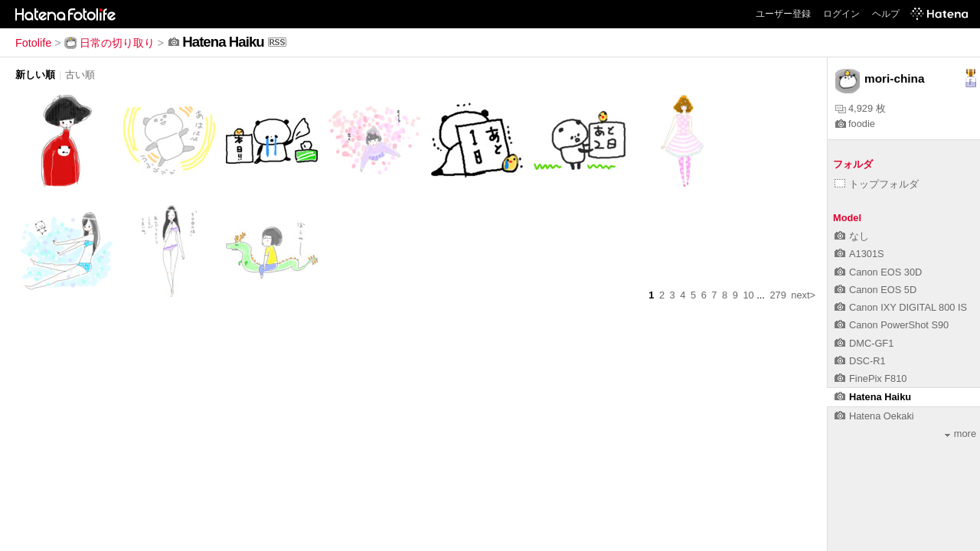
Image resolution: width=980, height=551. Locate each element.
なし (852, 236)
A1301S (859, 254)
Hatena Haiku (873, 397)
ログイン (841, 14)
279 (777, 295)
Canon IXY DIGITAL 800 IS (901, 307)
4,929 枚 (861, 108)
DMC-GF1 (864, 343)
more (960, 434)
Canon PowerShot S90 (892, 325)
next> (803, 295)
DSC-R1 (860, 361)
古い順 (80, 75)
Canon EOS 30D (878, 272)
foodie (855, 124)
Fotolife (33, 43)
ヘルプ (886, 14)
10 (748, 295)
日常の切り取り (109, 43)
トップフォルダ (877, 184)
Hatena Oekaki (874, 416)
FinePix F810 (871, 378)
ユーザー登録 (783, 14)
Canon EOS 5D (875, 290)
